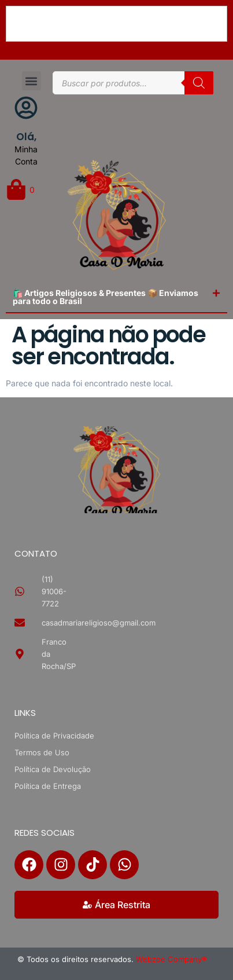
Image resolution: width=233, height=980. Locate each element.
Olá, (26, 137)
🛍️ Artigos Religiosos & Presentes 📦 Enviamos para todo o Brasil (106, 297)
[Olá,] (26, 108)
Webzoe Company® (171, 959)
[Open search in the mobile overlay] (133, 83)
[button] (32, 81)
